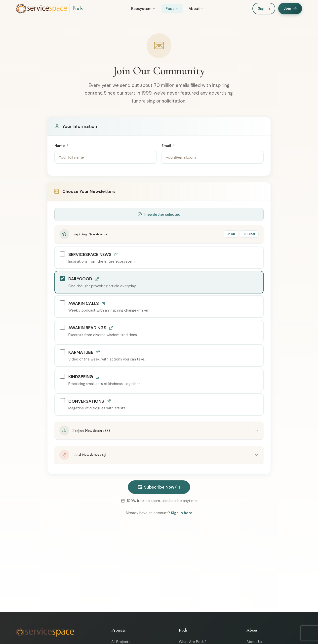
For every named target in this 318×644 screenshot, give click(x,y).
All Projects (121, 642)
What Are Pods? (193, 642)
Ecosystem (143, 9)
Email (168, 146)
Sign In (264, 8)
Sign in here (182, 513)
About (196, 9)
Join (290, 8)
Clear (249, 234)
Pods (78, 8)
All (231, 234)
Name (61, 146)
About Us (254, 642)
